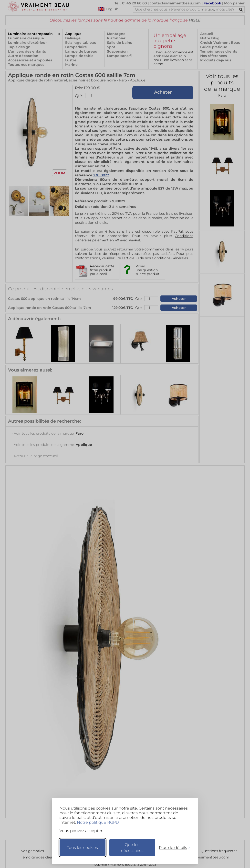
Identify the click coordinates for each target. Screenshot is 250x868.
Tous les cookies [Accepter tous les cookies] (82, 848)
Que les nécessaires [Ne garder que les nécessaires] (132, 848)
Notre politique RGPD (98, 822)
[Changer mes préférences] (172, 848)
